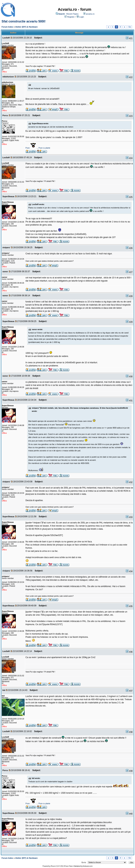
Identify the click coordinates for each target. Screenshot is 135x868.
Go (130, 27)
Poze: (31, 148)
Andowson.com (88, 866)
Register (71, 17)
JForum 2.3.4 (54, 866)
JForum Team (68, 866)
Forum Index (7, 27)
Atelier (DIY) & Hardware (26, 27)
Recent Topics (72, 14)
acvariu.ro (90, 14)
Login (82, 17)
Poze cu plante (44, 148)
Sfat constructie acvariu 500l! (24, 21)
